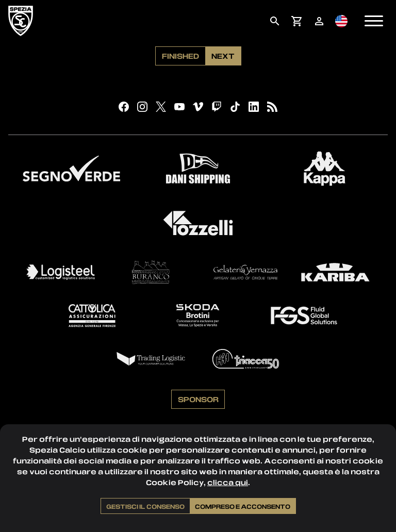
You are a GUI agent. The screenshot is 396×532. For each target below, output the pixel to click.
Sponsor (198, 399)
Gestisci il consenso (145, 506)
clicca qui (228, 482)
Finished (180, 56)
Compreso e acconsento (243, 506)
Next (223, 56)
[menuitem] (275, 21)
